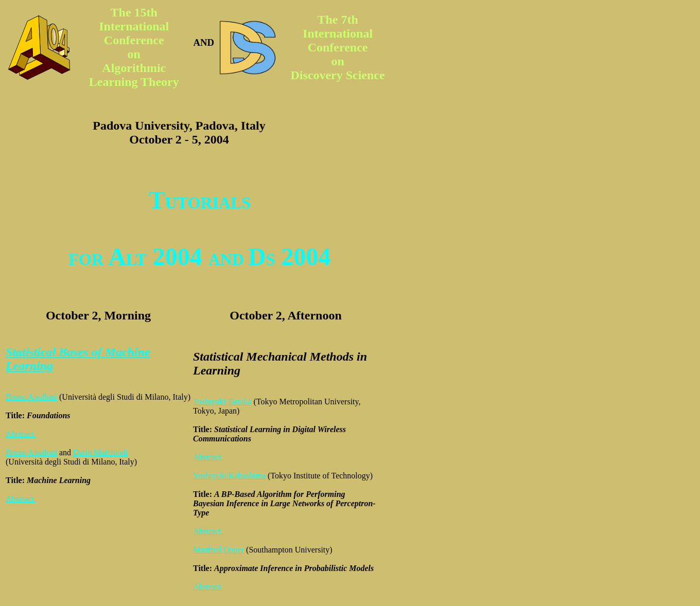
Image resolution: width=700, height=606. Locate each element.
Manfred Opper (218, 550)
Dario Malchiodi (100, 452)
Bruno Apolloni (31, 397)
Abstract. (21, 434)
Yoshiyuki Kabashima (229, 476)
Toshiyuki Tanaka (222, 402)
